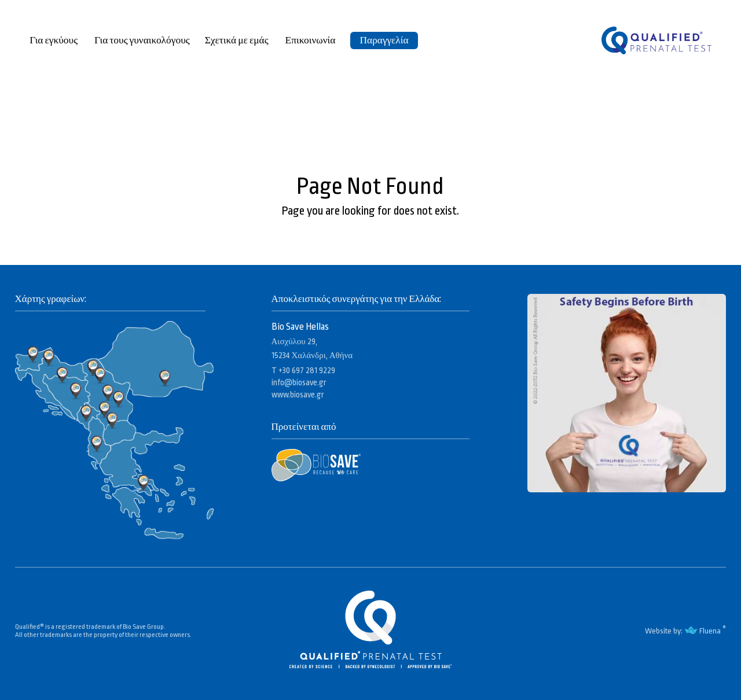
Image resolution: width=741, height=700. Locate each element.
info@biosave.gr (299, 382)
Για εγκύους (54, 40)
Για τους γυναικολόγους (142, 40)
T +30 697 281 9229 (303, 370)
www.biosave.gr (298, 395)
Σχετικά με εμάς (238, 40)
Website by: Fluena (683, 631)
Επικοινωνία (311, 40)
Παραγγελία (384, 40)
